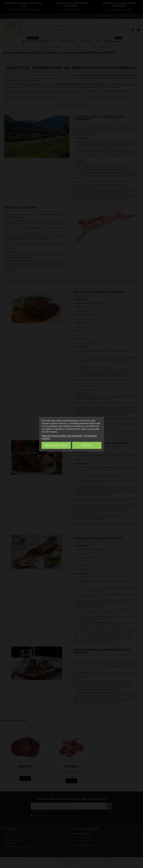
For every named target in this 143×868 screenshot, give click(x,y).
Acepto (87, 445)
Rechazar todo (56, 445)
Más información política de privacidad (62, 436)
